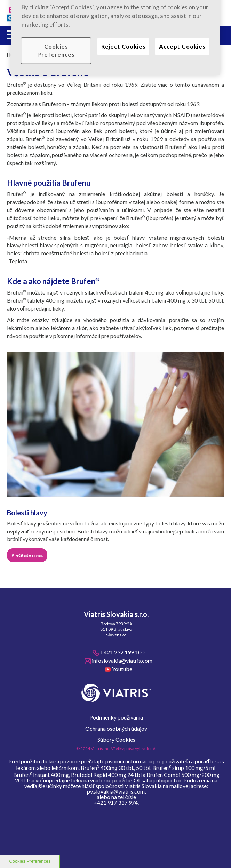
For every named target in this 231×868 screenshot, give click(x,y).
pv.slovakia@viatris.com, (116, 791)
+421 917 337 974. (116, 803)
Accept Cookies (182, 46)
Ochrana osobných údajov (116, 729)
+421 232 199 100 (122, 652)
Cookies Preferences (30, 861)
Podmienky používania (116, 717)
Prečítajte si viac (27, 555)
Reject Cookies (124, 46)
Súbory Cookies (116, 740)
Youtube (122, 669)
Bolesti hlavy (27, 513)
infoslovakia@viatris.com (122, 661)
